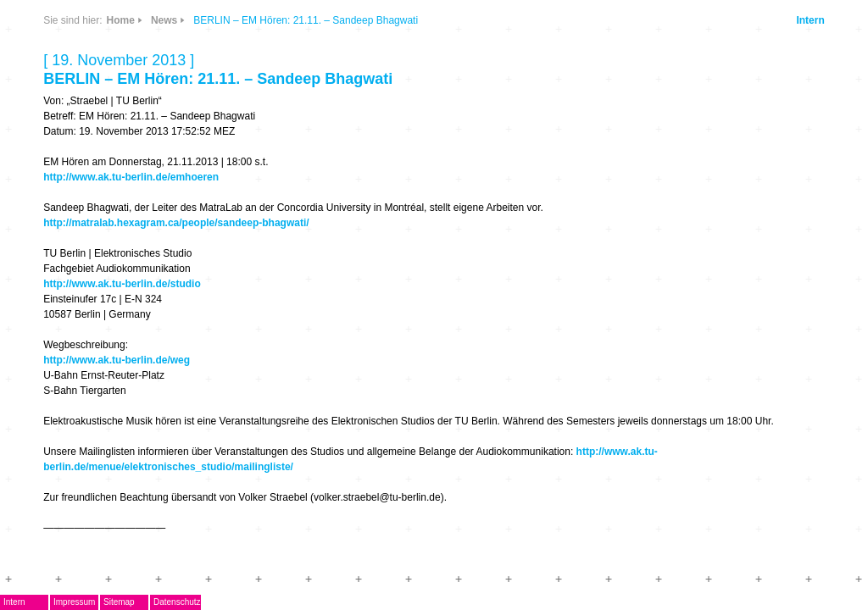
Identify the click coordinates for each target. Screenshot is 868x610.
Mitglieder (96, 343)
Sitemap (178, 602)
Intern (794, 20)
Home (385, 20)
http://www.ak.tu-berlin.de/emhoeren (396, 177)
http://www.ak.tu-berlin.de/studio (387, 284)
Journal (89, 293)
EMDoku (92, 193)
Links (178, 121)
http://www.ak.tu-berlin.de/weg (382, 360)
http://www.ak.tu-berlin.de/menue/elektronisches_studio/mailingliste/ (574, 482)
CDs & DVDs (231, 65)
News (178, 71)
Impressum (134, 602)
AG (76, 217)
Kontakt (90, 367)
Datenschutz (236, 602)
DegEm (108, 64)
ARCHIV (91, 317)
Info (224, 121)
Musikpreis (99, 243)
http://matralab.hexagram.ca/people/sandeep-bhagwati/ (441, 223)
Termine (90, 267)
